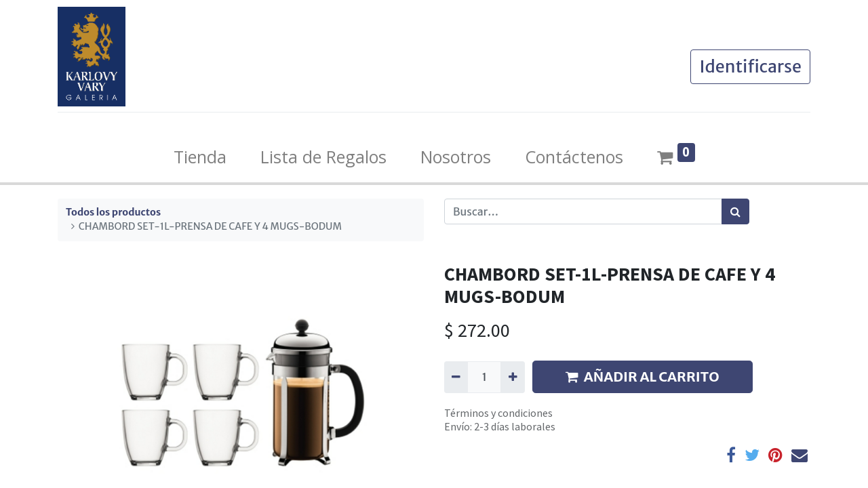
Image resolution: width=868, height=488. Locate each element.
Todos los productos (113, 212)
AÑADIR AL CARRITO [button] (643, 377)
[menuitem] (200, 157)
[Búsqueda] (735, 211)
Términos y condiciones (498, 413)
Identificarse (750, 66)
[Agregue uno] (512, 377)
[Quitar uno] (456, 377)
